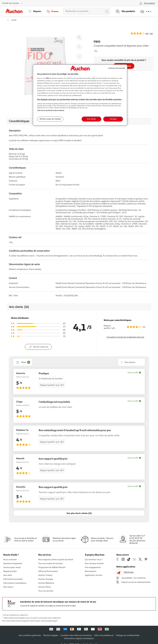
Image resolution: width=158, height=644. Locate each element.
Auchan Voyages (46, 579)
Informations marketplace (15, 583)
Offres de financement (48, 571)
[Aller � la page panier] (146, 11)
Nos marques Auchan (94, 563)
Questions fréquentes (13, 563)
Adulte (14, 20)
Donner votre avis (41, 347)
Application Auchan (94, 575)
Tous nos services (46, 591)
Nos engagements (93, 567)
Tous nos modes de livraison (51, 563)
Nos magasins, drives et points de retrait (56, 560)
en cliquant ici (23, 615)
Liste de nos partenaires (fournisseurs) (51, 110)
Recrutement (91, 571)
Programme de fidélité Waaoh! (52, 567)
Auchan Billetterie (46, 583)
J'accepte (113, 119)
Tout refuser (91, 119)
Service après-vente (12, 567)
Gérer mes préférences (104, 635)
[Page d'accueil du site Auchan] (15, 11)
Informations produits (13, 579)
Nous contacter (10, 560)
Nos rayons (8, 587)
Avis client (8, 575)
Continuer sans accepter (117, 68)
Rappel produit (10, 571)
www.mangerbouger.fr (49, 621)
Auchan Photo (45, 587)
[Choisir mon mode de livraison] (13, 3)
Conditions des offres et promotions (76, 635)
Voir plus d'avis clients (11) (79, 513)
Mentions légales (51, 635)
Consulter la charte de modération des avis (125, 337)
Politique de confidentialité (128, 635)
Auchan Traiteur (45, 575)
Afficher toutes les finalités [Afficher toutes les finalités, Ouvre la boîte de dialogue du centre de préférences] (50, 119)
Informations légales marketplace (79, 638)
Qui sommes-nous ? (94, 560)
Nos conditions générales (30, 635)
